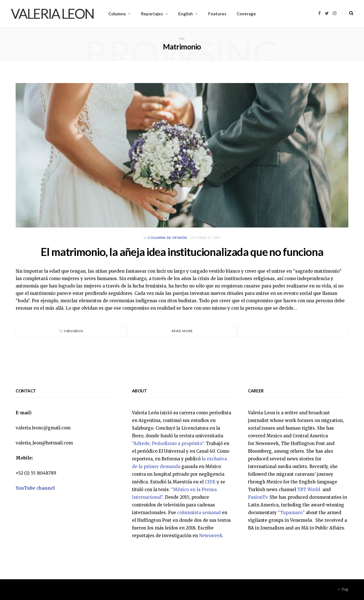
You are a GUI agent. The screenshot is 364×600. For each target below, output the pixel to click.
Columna (117, 14)
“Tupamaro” (291, 513)
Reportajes (152, 14)
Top (343, 589)
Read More (182, 331)
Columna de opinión (167, 238)
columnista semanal (199, 513)
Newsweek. (211, 536)
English (186, 14)
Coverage (246, 14)
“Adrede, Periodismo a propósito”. (168, 443)
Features (217, 14)
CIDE (210, 482)
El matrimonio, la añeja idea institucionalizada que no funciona (182, 252)
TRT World (309, 490)
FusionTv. (258, 497)
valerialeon (74, 331)
